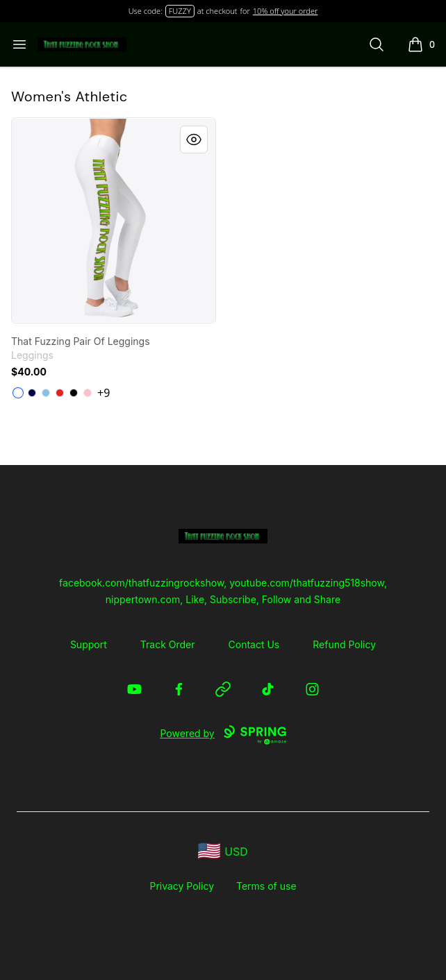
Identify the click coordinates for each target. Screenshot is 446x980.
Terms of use (266, 886)
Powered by (223, 735)
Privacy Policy (182, 886)
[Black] (74, 393)
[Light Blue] (46, 393)
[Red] (60, 393)
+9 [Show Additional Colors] (104, 393)
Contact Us (254, 644)
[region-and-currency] (223, 851)
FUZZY (180, 11)
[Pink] (88, 393)
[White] (18, 393)
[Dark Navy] (32, 393)
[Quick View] (194, 140)
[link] (114, 220)
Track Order (168, 644)
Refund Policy (344, 644)
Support (89, 644)
